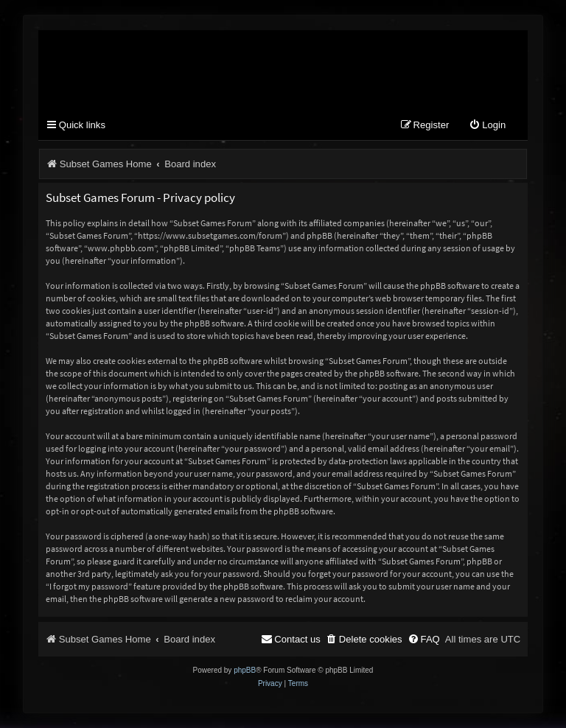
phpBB (245, 670)
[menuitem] (487, 126)
